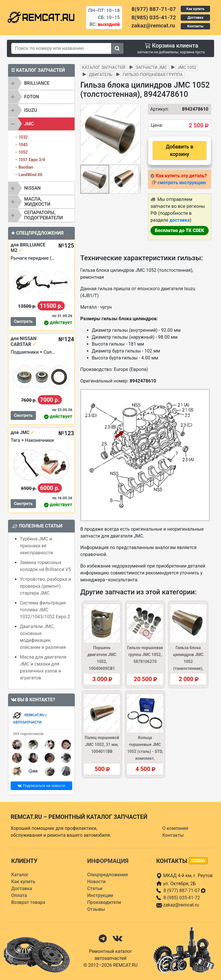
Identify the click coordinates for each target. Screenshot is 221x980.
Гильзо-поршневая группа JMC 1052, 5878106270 (145, 655)
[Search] (61, 48)
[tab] (41, 83)
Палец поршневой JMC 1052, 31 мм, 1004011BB (102, 745)
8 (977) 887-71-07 (185, 891)
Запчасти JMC (152, 68)
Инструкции (100, 895)
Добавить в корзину (179, 150)
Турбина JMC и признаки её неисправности (36, 546)
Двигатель (101, 75)
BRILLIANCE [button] (37, 83)
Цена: (157, 125)
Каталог (20, 875)
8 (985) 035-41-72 (182, 898)
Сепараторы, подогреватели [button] (43, 215)
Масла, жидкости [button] (37, 202)
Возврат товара (28, 902)
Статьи (95, 888)
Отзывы (96, 909)
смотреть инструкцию (182, 183)
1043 (23, 145)
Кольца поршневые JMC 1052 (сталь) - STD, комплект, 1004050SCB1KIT (145, 751)
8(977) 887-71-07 (154, 9)
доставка (180, 220)
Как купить (195, 9)
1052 (23, 152)
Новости (96, 882)
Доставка (195, 18)
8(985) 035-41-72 (154, 17)
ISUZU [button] (31, 110)
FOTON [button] (32, 97)
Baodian (26, 167)
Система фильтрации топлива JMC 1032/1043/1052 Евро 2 (45, 610)
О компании (175, 828)
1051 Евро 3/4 (32, 160)
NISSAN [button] (32, 188)
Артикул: (157, 109)
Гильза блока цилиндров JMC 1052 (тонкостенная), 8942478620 (188, 661)
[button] (136, 134)
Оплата (19, 895)
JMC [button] (29, 124)
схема (198, 861)
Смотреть (23, 321)
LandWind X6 (30, 175)
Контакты (195, 26)
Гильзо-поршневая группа (153, 75)
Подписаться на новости (41, 786)
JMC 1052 (187, 68)
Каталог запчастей (104, 68)
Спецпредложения (107, 875)
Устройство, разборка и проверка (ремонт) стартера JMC (45, 586)
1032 (23, 137)
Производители (104, 902)
